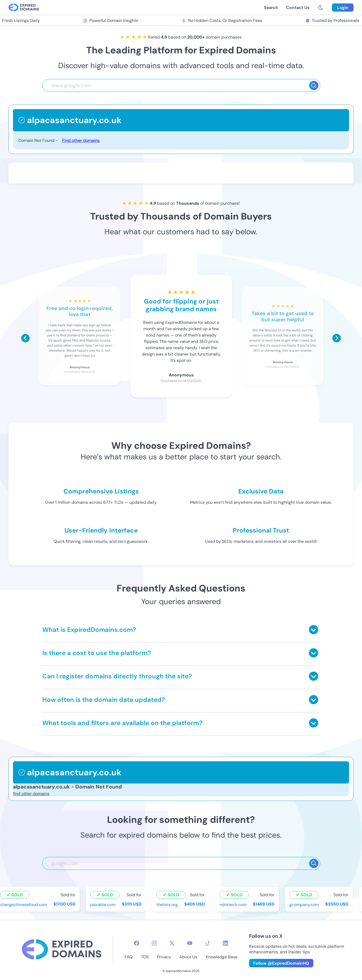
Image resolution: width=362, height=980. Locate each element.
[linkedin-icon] (225, 943)
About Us (188, 957)
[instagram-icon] (154, 943)
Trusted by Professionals (333, 20)
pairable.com (104, 904)
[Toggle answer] (313, 630)
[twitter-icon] (172, 943)
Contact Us (298, 8)
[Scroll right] (337, 338)
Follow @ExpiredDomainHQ (281, 963)
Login (343, 8)
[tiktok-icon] (208, 943)
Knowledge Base (222, 957)
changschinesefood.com (24, 904)
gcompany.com (305, 904)
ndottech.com (233, 904)
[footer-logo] (62, 950)
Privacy (164, 957)
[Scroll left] (25, 338)
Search (271, 8)
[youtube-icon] (190, 943)
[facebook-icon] (137, 943)
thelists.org (168, 904)
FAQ (129, 957)
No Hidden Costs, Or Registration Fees (222, 20)
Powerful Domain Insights (111, 20)
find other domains (31, 794)
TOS (145, 957)
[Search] (314, 85)
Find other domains (81, 140)
